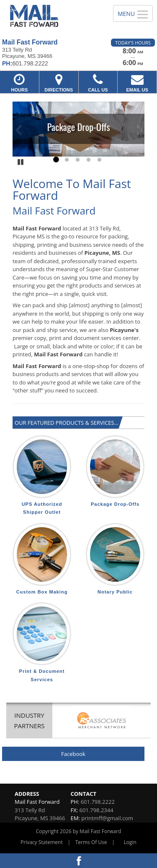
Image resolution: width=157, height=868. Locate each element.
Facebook (73, 754)
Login (130, 842)
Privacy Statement (42, 842)
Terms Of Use (91, 842)
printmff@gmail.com (107, 818)
